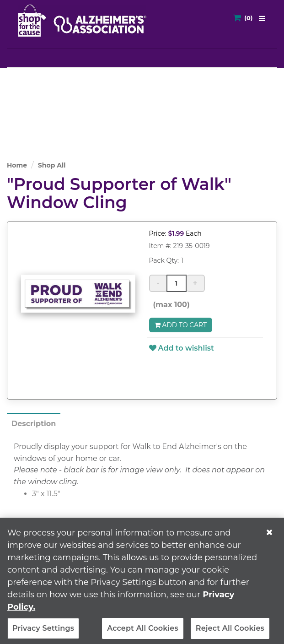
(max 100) (169, 305)
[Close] (269, 536)
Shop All (52, 165)
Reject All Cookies (230, 632)
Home (17, 165)
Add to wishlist (182, 348)
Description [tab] (34, 424)
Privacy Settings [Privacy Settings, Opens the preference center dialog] (43, 632)
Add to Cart (181, 325)
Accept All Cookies (143, 632)
